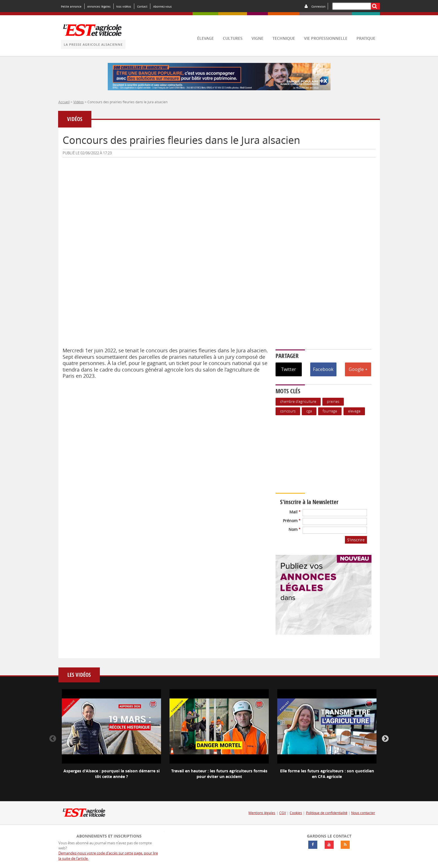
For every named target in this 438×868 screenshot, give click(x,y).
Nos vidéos (124, 6)
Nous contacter (363, 813)
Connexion (318, 6)
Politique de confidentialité (327, 813)
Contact (142, 6)
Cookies (296, 813)
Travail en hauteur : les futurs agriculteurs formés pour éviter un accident (219, 774)
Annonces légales (99, 6)
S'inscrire (356, 540)
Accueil (64, 102)
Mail (295, 512)
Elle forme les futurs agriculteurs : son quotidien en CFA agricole (327, 774)
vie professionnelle (326, 38)
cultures (233, 38)
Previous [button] (53, 739)
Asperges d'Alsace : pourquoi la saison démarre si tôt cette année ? (112, 774)
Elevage (354, 411)
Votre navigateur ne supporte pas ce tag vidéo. (326, 454)
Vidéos (79, 102)
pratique (366, 38)
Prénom (292, 521)
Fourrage (330, 411)
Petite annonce (71, 6)
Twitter (289, 369)
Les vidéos (79, 675)
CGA (309, 411)
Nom (294, 529)
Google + (358, 369)
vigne (257, 38)
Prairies (333, 402)
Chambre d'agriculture (298, 402)
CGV (283, 813)
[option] (111, 739)
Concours (288, 411)
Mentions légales (262, 813)
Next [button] (385, 739)
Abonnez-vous (162, 6)
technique (284, 38)
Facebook (323, 369)
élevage (205, 38)
